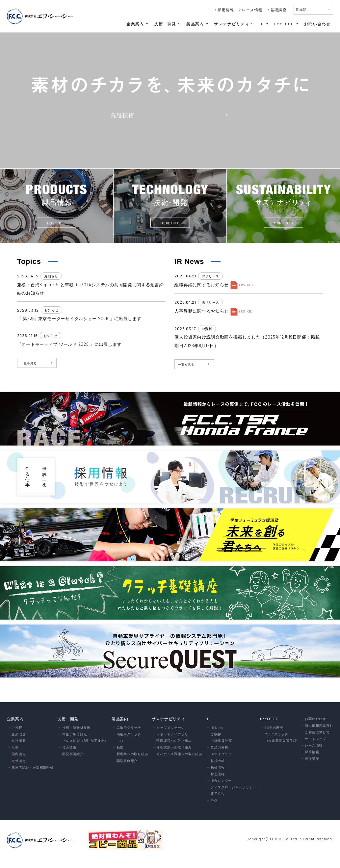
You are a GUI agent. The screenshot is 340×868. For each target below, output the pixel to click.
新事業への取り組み (132, 754)
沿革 (15, 747)
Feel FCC (287, 24)
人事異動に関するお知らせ (202, 311)
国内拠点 (19, 754)
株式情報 (218, 761)
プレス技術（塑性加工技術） (85, 741)
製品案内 (198, 24)
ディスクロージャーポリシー (234, 787)
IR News (217, 728)
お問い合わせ (317, 24)
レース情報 (250, 10)
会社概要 (19, 741)
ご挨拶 (17, 728)
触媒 (120, 747)
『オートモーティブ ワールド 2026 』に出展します (69, 344)
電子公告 (218, 794)
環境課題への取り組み (174, 741)
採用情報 (224, 10)
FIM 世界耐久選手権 (281, 741)
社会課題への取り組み (174, 747)
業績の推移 (220, 747)
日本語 (313, 10)
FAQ (214, 800)
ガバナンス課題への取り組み (179, 754)
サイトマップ (315, 739)
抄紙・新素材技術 (76, 728)
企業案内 (138, 24)
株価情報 (218, 767)
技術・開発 (168, 24)
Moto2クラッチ (276, 734)
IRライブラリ (221, 754)
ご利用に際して (317, 732)
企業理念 (19, 734)
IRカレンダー (221, 780)
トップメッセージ (170, 728)
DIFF (120, 741)
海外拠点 (19, 761)
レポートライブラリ (172, 734)
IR (264, 24)
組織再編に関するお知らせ (202, 285)
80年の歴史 (274, 728)
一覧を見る (37, 363)
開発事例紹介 (73, 754)
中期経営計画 (221, 741)
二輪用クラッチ (129, 728)
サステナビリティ (234, 24)
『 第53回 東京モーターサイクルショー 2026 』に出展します (79, 319)
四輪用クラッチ (129, 734)
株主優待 (218, 774)
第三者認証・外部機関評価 (33, 767)
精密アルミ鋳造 (75, 734)
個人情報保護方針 (319, 725)
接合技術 (69, 747)
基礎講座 (277, 10)
